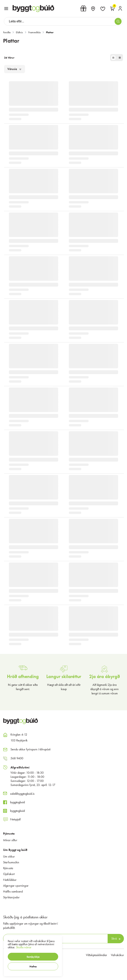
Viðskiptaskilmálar (96, 955)
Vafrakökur (117, 955)
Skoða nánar (24, 947)
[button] (33, 957)
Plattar (50, 32)
